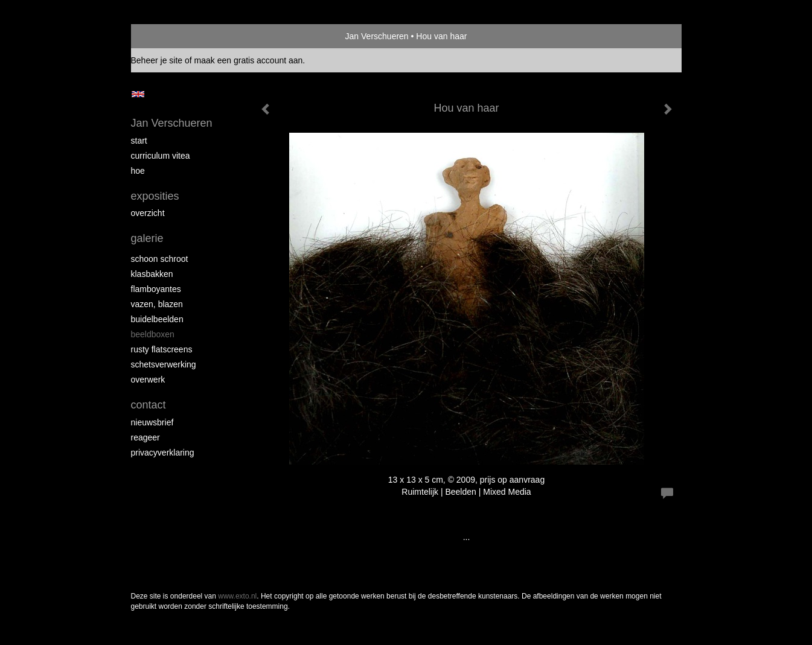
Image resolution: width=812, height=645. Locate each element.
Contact (149, 405)
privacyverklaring (163, 453)
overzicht (148, 213)
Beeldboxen (153, 334)
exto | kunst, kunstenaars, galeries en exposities (165, 36)
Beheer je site (157, 60)
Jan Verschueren (377, 36)
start (139, 141)
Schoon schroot (160, 259)
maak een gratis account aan (249, 60)
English (138, 94)
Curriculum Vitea (161, 156)
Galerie (147, 238)
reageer (145, 437)
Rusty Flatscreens (162, 349)
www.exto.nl (237, 596)
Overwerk (148, 380)
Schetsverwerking (164, 364)
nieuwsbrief (152, 422)
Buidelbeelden (157, 319)
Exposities (155, 196)
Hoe (138, 171)
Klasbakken (152, 274)
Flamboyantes (156, 289)
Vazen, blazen (157, 304)
